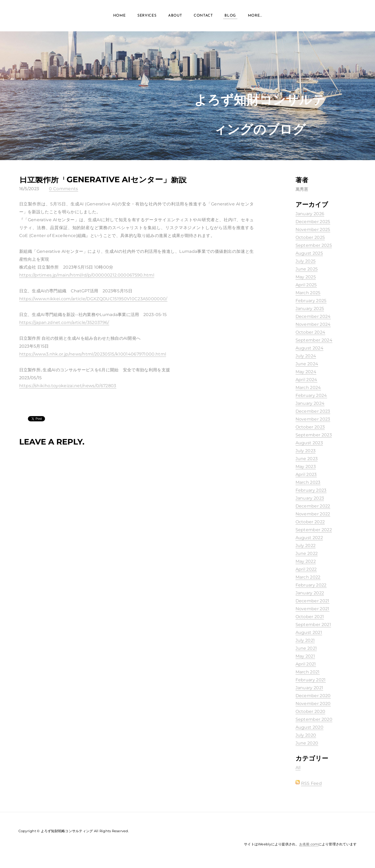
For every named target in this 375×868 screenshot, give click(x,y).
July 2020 (306, 735)
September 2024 (314, 340)
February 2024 (311, 395)
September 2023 (314, 435)
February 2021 (311, 680)
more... (255, 16)
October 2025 (310, 237)
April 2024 (306, 380)
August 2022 (309, 538)
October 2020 (311, 711)
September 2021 (313, 625)
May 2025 (306, 277)
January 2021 (309, 688)
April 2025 (306, 285)
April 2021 (306, 664)
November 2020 (313, 704)
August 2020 (310, 727)
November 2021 (312, 609)
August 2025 (309, 253)
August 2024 (310, 348)
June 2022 (307, 553)
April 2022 (306, 569)
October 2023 (310, 427)
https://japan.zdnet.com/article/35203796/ (64, 322)
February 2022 (311, 585)
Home (119, 16)
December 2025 (313, 222)
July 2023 (306, 451)
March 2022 (308, 577)
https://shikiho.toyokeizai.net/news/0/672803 (68, 386)
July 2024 (306, 356)
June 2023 (307, 459)
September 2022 (314, 530)
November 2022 (313, 514)
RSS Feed (312, 783)
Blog (230, 16)
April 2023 (306, 474)
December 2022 (313, 506)
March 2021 (308, 672)
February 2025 (311, 301)
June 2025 (307, 269)
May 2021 (305, 656)
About (175, 16)
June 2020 (307, 743)
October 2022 (310, 522)
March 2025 (308, 293)
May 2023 (306, 467)
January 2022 (310, 593)
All (298, 768)
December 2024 (313, 316)
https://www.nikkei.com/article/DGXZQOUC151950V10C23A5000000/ (93, 299)
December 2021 (312, 601)
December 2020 (313, 696)
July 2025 (306, 261)
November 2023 (313, 419)
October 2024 (311, 332)
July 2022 (306, 546)
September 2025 (314, 245)
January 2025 (310, 309)
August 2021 (309, 632)
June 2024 (307, 364)
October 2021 (310, 617)
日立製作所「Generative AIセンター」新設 (103, 179)
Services (147, 16)
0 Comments (63, 189)
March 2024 (308, 388)
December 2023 (313, 411)
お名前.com (309, 844)
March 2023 (308, 482)
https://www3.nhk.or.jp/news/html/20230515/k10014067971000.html (93, 354)
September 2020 (314, 719)
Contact (203, 16)
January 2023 (310, 498)
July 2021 (305, 640)
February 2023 (311, 490)
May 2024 (306, 372)
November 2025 (313, 230)
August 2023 (309, 443)
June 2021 (306, 648)
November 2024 (313, 324)
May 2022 (306, 561)
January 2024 (310, 403)
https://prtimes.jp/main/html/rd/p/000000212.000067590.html (87, 275)
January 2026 (310, 214)
